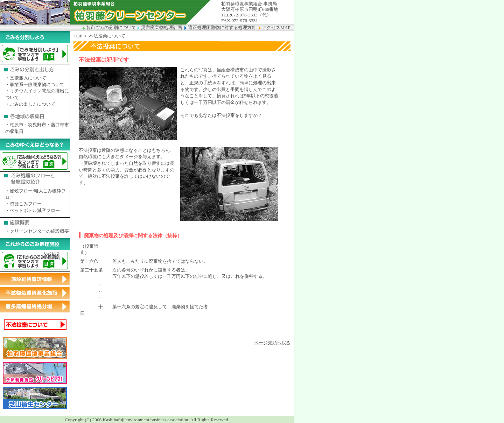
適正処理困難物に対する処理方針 (222, 27)
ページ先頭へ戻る (272, 343)
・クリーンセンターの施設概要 (37, 231)
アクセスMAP (275, 27)
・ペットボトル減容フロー (33, 210)
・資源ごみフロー (23, 204)
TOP (78, 36)
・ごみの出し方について (30, 104)
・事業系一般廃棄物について (35, 84)
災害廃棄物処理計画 (161, 27)
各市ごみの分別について (110, 27)
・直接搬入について (26, 78)
